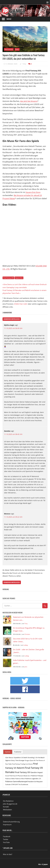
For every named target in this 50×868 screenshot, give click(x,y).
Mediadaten (7, 810)
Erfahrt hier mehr (21, 304)
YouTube (6, 842)
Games (8, 752)
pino (26, 667)
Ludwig (26, 645)
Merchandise (9, 49)
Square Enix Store (33, 192)
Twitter (6, 839)
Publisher (18, 752)
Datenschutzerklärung (11, 822)
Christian (27, 634)
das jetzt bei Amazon (29, 101)
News (17, 49)
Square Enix (19, 278)
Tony (24, 64)
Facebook (7, 836)
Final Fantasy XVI (8, 278)
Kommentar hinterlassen (12, 319)
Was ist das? (8, 854)
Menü (9, 19)
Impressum (7, 824)
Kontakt (6, 807)
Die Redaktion (8, 801)
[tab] (8, 752)
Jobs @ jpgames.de (10, 804)
